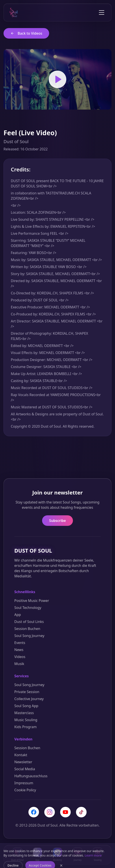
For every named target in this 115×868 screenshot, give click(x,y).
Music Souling (26, 720)
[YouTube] (65, 812)
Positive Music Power (32, 601)
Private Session (27, 692)
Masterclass (24, 713)
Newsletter (23, 762)
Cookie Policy (25, 790)
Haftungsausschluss (31, 776)
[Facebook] (34, 812)
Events (20, 643)
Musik (19, 664)
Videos (20, 657)
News (19, 650)
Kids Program (25, 727)
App (18, 615)
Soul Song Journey (29, 636)
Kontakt (21, 755)
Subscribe (57, 521)
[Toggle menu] (102, 12)
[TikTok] (81, 812)
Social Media (25, 769)
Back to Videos (26, 33)
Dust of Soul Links (29, 622)
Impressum (24, 783)
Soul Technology (28, 608)
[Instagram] (50, 812)
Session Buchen (27, 629)
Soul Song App (26, 706)
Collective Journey (29, 699)
